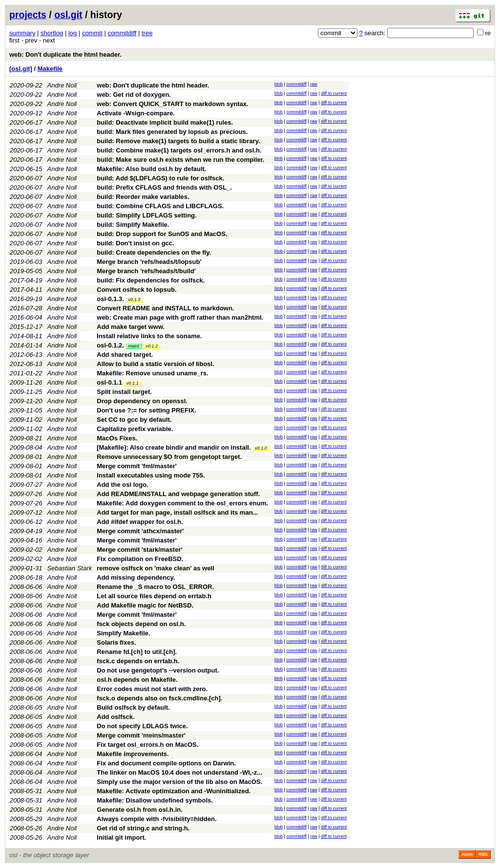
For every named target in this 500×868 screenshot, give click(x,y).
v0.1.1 (133, 383)
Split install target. (124, 392)
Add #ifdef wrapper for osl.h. (140, 522)
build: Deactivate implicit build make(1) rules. (165, 122)
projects (28, 15)
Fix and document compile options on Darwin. (166, 763)
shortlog (52, 33)
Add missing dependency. (136, 577)
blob (279, 84)
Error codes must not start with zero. (152, 689)
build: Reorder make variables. (143, 197)
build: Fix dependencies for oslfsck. (151, 280)
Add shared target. (125, 355)
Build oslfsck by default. (133, 707)
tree (147, 33)
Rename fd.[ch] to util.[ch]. (137, 652)
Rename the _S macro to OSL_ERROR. (155, 587)
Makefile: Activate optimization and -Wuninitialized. (174, 791)
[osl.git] (21, 69)
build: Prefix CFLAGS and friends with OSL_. (164, 187)
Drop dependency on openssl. (142, 401)
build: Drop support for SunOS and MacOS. (162, 234)
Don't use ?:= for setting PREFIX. (146, 410)
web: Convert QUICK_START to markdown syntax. (172, 104)
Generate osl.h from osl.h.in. (140, 810)
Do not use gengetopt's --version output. (158, 670)
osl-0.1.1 (109, 382)
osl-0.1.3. (110, 299)
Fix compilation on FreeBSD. (140, 559)
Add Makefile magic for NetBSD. (145, 605)
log (73, 33)
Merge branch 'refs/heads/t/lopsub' (149, 262)
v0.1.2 (152, 346)
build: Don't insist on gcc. (135, 243)
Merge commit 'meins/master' (141, 735)
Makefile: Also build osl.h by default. (151, 169)
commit (92, 33)
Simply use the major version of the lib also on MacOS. (179, 782)
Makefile (50, 69)
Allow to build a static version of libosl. (156, 364)
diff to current (334, 93)
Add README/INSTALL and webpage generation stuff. (178, 494)
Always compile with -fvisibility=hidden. (156, 819)
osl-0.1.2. (110, 345)
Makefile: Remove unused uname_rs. (152, 373)
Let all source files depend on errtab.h (154, 596)
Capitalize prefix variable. (135, 429)
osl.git (68, 15)
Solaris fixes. (116, 642)
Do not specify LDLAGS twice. (142, 726)
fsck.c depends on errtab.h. (138, 661)
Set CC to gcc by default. (134, 420)
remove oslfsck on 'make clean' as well (155, 568)
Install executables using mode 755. (151, 475)
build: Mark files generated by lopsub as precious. (172, 132)
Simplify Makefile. (123, 633)
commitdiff (122, 33)
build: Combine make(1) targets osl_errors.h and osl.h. (179, 150)
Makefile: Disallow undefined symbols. (155, 800)
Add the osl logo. (122, 485)
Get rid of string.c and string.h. (143, 828)
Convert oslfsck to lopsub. (136, 290)
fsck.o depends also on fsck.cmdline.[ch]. (159, 698)
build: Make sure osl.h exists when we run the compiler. (180, 160)
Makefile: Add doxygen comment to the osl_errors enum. (182, 503)
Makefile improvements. (133, 754)
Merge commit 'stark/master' (139, 550)
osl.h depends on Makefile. (137, 680)
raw (314, 84)
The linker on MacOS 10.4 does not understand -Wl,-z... (179, 772)
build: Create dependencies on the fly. (154, 252)
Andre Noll (62, 85)
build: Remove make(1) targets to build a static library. (178, 141)
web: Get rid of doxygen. (134, 95)
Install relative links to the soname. (149, 336)
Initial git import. (121, 837)
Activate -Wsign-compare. (136, 113)
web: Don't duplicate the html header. (65, 54)
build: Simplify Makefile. (133, 225)
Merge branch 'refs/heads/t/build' (146, 271)
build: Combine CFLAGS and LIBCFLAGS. (160, 206)
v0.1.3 (135, 300)
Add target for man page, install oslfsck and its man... (177, 512)
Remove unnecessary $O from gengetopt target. (169, 457)
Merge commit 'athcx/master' (140, 531)
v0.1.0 (261, 448)
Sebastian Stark (70, 568)
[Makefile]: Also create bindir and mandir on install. (174, 447)
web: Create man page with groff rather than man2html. (180, 317)
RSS (483, 854)
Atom (467, 854)
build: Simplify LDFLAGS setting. (146, 215)
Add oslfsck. (115, 717)
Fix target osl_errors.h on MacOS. (147, 745)
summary (22, 33)
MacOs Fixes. (117, 438)
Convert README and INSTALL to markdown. (165, 308)
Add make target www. (131, 327)
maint (134, 346)
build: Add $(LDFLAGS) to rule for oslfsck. (160, 178)
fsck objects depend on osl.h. (141, 624)
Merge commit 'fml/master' (137, 466)
